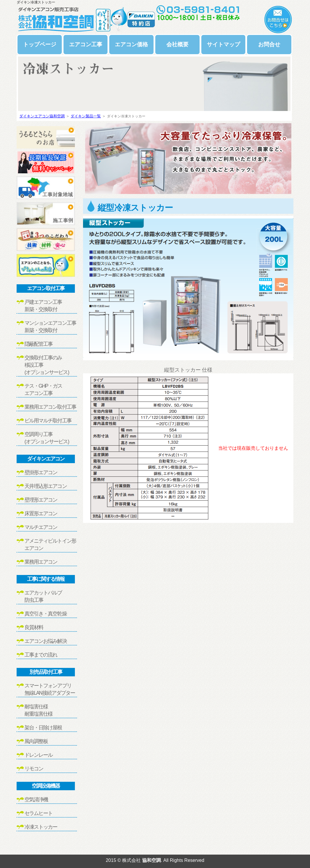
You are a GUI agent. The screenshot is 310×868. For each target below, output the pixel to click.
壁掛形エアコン (41, 472)
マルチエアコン (41, 527)
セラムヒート (38, 813)
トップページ (40, 44)
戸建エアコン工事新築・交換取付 (43, 306)
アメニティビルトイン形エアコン (50, 545)
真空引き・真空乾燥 (46, 614)
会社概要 (177, 44)
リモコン (34, 769)
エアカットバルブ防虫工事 (43, 596)
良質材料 (34, 627)
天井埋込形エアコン (46, 486)
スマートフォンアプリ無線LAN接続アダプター (50, 689)
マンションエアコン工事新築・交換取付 (50, 327)
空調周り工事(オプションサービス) (47, 438)
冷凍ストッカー (41, 827)
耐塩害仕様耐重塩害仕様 (38, 710)
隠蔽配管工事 (38, 344)
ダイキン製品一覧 (86, 116)
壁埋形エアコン (41, 500)
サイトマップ (223, 44)
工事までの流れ (41, 655)
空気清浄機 (36, 800)
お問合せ (269, 44)
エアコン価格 (131, 44)
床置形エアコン (41, 514)
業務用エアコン (41, 562)
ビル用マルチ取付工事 (48, 421)
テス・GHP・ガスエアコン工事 (43, 390)
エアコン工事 (86, 44)
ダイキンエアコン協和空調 (42, 116)
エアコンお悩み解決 (46, 641)
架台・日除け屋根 (43, 728)
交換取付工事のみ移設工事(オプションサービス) (47, 365)
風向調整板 (36, 741)
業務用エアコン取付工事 (50, 407)
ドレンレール (38, 755)
